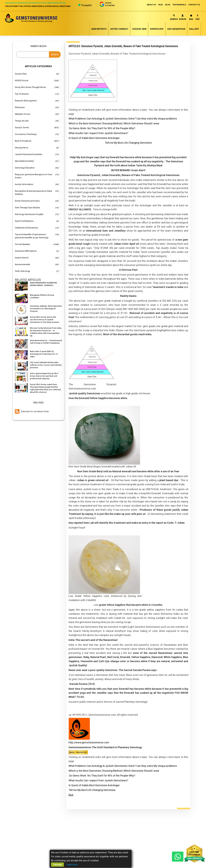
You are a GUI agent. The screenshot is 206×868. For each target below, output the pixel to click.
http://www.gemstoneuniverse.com (89, 742)
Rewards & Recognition (26, 101)
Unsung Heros (22, 148)
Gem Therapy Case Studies (27, 208)
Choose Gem (139, 29)
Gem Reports (99, 29)
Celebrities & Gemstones (26, 228)
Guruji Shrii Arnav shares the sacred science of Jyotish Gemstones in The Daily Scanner (45, 320)
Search (174, 17)
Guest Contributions (24, 221)
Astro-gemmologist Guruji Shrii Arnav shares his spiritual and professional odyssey (44, 376)
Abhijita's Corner (23, 114)
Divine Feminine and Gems (27, 201)
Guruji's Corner (22, 127)
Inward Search (22, 258)
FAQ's (161, 5)
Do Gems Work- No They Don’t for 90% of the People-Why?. (102, 128)
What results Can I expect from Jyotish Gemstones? (98, 133)
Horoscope (157, 29)
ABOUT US (151, 5)
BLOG (168, 5)
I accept (58, 865)
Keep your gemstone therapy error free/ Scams (34, 176)
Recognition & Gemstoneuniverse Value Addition (33, 193)
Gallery (194, 29)
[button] (197, 18)
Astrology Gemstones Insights (29, 214)
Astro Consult (119, 29)
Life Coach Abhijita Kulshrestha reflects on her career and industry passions (46, 365)
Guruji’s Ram (21, 74)
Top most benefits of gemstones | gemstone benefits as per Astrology (32, 236)
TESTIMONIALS (179, 5)
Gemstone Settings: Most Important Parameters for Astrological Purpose (46, 309)
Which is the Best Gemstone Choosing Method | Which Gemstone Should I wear (114, 123)
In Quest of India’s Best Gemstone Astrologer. (94, 138)
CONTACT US (194, 5)
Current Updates (22, 244)
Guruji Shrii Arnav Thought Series (30, 87)
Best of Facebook (23, 141)
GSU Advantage (176, 29)
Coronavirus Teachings (26, 134)
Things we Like (22, 121)
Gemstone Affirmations (26, 251)
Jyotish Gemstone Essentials (29, 154)
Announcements (23, 264)
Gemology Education (25, 168)
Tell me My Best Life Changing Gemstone (128, 143)
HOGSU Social (22, 81)
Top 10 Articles (22, 94)
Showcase (20, 107)
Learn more (72, 865)
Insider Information (24, 184)
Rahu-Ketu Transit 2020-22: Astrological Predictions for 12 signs (44, 354)
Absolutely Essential (24, 161)
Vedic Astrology (22, 271)
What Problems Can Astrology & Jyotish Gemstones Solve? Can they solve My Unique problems (123, 119)
